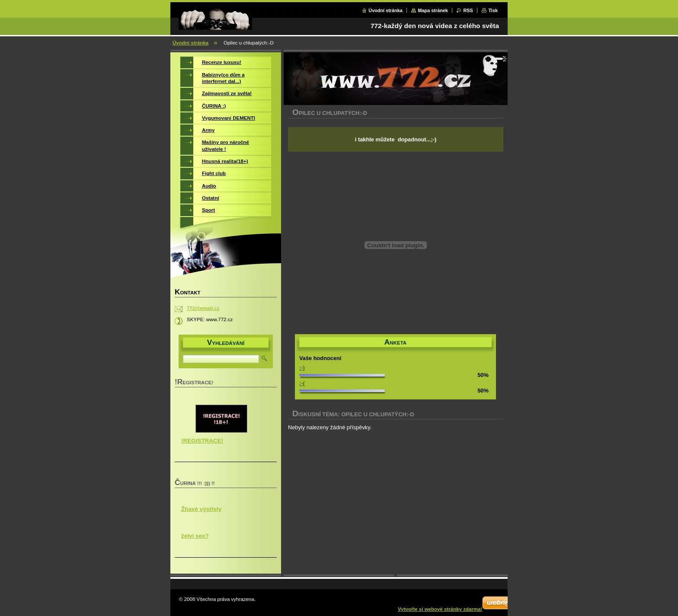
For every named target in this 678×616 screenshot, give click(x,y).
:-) (302, 368)
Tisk (493, 10)
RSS (468, 10)
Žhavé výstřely (201, 509)
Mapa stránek (433, 10)
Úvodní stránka (385, 10)
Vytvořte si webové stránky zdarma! (440, 609)
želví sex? (195, 536)
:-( (302, 383)
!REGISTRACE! (202, 441)
